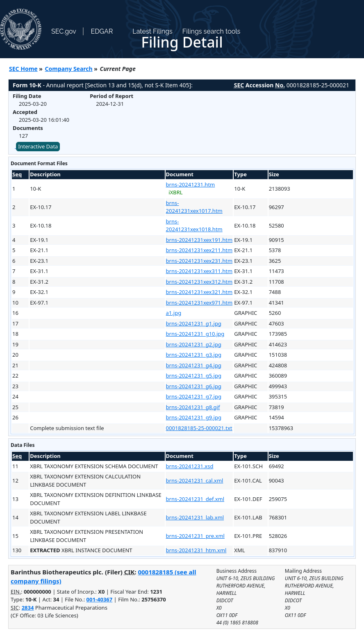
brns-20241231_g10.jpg (195, 334)
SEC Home (23, 69)
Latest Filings (152, 31)
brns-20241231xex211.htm (199, 250)
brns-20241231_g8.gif (193, 407)
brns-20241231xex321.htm (199, 292)
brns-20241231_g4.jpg (194, 365)
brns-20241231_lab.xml (195, 517)
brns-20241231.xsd (190, 466)
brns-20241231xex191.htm (199, 240)
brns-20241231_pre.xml (195, 536)
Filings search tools (212, 31)
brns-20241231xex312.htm (199, 282)
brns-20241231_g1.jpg (194, 323)
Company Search (69, 69)
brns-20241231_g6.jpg (194, 386)
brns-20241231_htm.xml (196, 550)
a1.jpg (174, 313)
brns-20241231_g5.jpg (194, 376)
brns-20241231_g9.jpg (194, 417)
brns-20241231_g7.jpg (194, 396)
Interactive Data (38, 146)
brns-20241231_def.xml (195, 499)
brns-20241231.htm (191, 184)
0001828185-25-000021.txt (199, 428)
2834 (28, 608)
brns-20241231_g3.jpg (194, 355)
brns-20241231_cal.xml (195, 480)
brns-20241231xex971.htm (199, 303)
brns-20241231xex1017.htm (194, 207)
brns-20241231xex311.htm (199, 271)
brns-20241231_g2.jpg (194, 344)
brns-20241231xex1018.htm (194, 225)
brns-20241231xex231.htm (199, 261)
